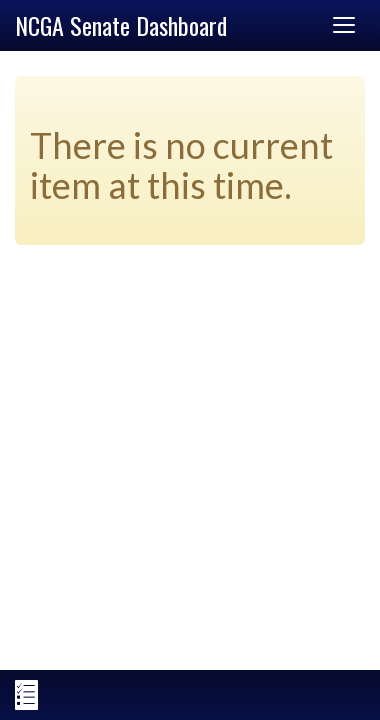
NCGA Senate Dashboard (121, 25)
